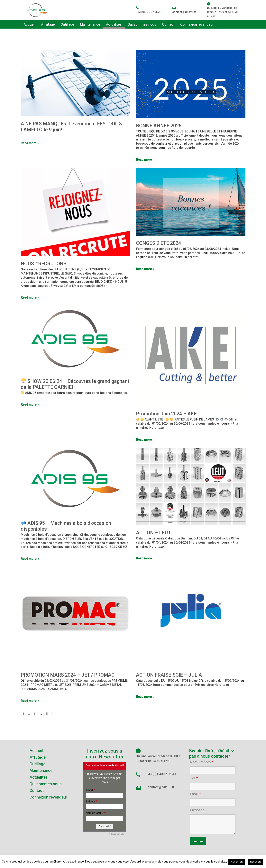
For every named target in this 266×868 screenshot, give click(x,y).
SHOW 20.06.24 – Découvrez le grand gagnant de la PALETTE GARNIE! (75, 384)
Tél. (194, 778)
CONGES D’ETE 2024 (159, 243)
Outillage (37, 764)
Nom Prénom (202, 762)
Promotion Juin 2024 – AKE (166, 414)
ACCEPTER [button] (237, 862)
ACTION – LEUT (153, 533)
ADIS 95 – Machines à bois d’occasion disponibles (66, 526)
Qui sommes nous (46, 784)
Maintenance (41, 771)
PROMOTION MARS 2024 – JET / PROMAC (68, 675)
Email (195, 794)
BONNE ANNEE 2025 (159, 126)
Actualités (39, 777)
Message (197, 810)
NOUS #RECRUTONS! (44, 264)
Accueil (36, 751)
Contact (37, 791)
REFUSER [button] (255, 862)
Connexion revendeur (48, 797)
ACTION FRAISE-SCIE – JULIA (169, 675)
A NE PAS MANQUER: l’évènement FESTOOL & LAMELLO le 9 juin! (71, 127)
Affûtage (38, 757)
